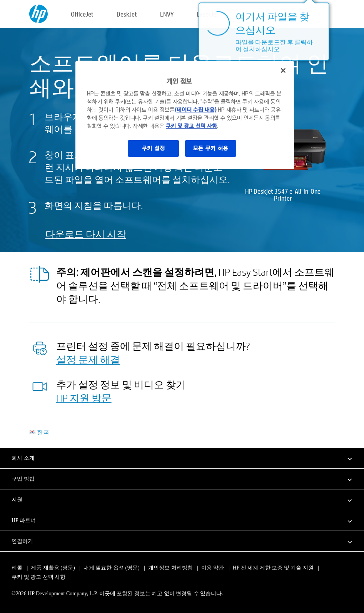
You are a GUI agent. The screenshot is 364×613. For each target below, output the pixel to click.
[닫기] (283, 70)
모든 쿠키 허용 (211, 148)
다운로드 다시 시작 (86, 234)
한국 (43, 432)
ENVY (167, 14)
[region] (185, 115)
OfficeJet (82, 14)
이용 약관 (213, 568)
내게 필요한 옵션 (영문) (112, 568)
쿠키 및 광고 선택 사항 (38, 577)
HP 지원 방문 (84, 398)
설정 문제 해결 (88, 359)
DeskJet (127, 14)
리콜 (17, 568)
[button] (182, 458)
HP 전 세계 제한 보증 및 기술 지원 (273, 568)
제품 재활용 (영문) (53, 568)
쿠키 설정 (154, 148)
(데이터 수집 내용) (195, 110)
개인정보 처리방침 (170, 568)
